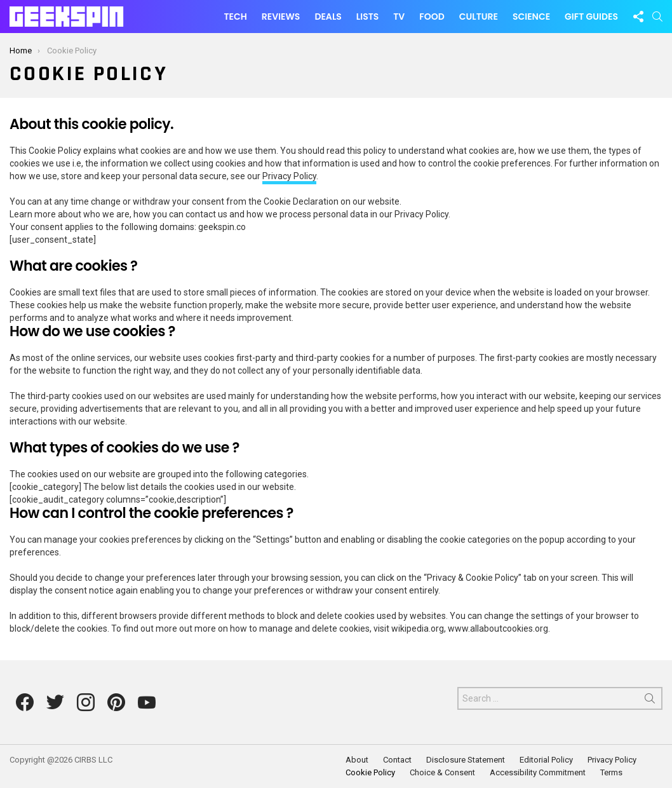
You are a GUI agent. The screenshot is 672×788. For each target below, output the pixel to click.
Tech (235, 17)
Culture (479, 17)
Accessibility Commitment (538, 772)
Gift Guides (591, 17)
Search (650, 701)
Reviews (281, 17)
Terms (611, 772)
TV (399, 17)
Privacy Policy (289, 176)
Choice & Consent (442, 772)
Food (432, 17)
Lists (367, 17)
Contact (397, 760)
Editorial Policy (546, 760)
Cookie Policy (370, 772)
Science (531, 17)
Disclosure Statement (466, 760)
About (357, 760)
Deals (328, 17)
